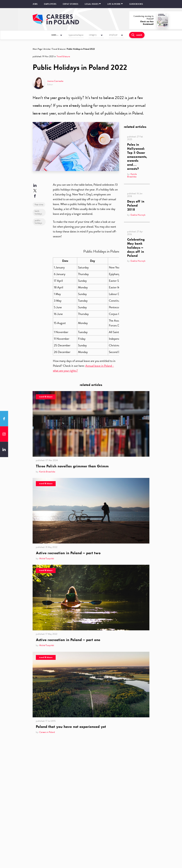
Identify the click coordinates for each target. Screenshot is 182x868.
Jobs (35, 4)
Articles (47, 49)
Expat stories (70, 4)
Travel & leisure (59, 49)
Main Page (37, 49)
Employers (50, 4)
